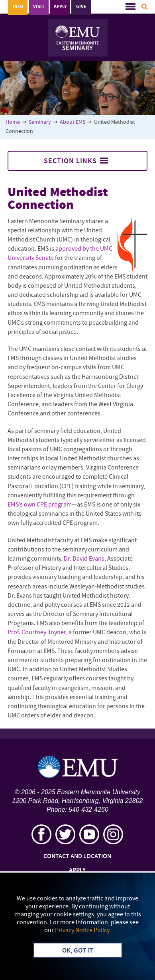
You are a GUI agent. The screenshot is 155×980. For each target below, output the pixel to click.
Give (81, 7)
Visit (39, 7)
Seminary (40, 122)
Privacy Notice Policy (82, 931)
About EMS (73, 122)
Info (18, 7)
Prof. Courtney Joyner (37, 633)
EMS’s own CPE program (40, 505)
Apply (60, 7)
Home (13, 122)
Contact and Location (77, 857)
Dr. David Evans (84, 559)
